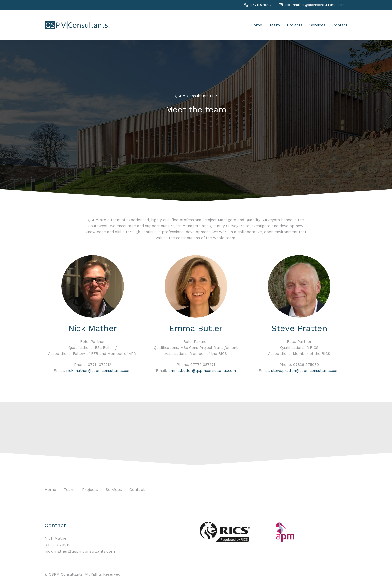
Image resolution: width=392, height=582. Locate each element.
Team (275, 25)
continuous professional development (176, 232)
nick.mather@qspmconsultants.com (99, 371)
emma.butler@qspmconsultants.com (202, 371)
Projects (295, 25)
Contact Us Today (310, 433)
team (116, 220)
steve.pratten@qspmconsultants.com (305, 371)
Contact (340, 25)
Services (317, 25)
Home (256, 25)
